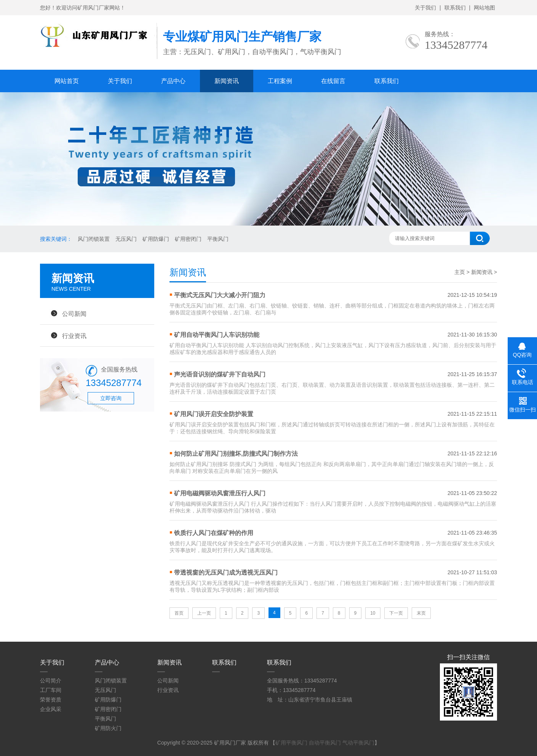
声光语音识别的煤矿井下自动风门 (220, 374)
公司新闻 (74, 314)
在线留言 (333, 81)
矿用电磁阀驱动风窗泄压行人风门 (220, 493)
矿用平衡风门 (291, 743)
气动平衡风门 (358, 743)
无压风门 (126, 239)
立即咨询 (111, 398)
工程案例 (280, 81)
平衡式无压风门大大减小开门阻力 (220, 295)
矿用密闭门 (188, 239)
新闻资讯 (227, 81)
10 (373, 613)
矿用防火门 (108, 728)
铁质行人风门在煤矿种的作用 (214, 533)
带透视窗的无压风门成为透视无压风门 (226, 573)
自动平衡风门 (325, 743)
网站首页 (67, 81)
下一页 (396, 613)
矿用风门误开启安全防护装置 (214, 414)
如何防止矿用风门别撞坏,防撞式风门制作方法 (236, 454)
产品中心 (173, 81)
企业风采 (51, 709)
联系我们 (455, 8)
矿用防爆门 (156, 239)
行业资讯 (74, 336)
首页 (179, 613)
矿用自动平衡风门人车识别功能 (217, 335)
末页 (421, 613)
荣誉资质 (51, 700)
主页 (460, 272)
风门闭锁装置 (94, 239)
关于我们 (425, 8)
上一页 (204, 613)
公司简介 (51, 681)
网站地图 (484, 8)
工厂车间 (51, 690)
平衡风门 (218, 239)
